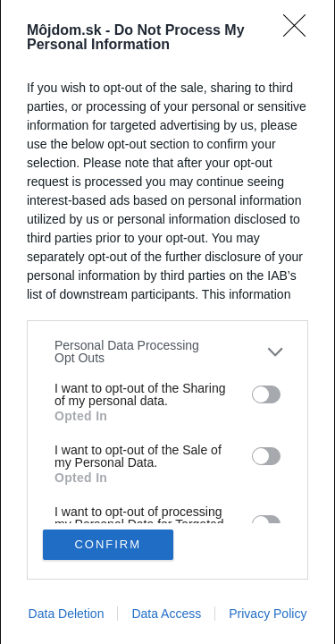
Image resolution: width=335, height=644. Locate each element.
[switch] (266, 394)
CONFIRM (108, 544)
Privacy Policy (268, 614)
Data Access (166, 614)
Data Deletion (67, 614)
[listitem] (167, 352)
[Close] (300, 31)
